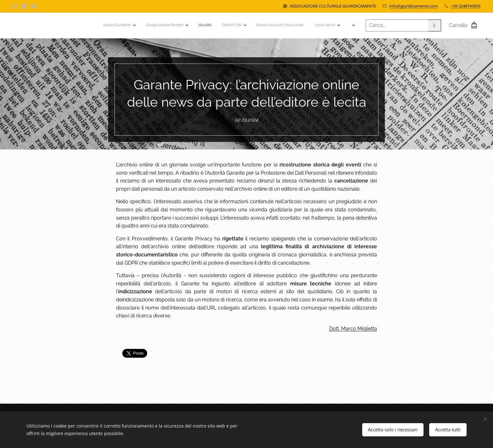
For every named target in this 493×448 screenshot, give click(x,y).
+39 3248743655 (466, 6)
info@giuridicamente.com (413, 6)
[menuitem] (233, 25)
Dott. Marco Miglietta (353, 328)
